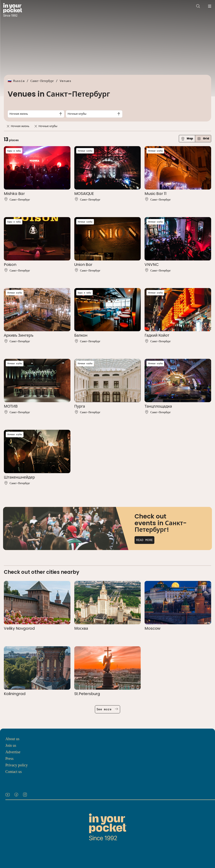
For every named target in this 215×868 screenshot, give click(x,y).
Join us (11, 745)
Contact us (14, 772)
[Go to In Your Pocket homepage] (13, 10)
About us (12, 739)
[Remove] (8, 126)
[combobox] (36, 114)
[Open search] (198, 6)
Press (9, 758)
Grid (203, 139)
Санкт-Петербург (42, 81)
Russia (19, 81)
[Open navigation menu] (210, 6)
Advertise (13, 752)
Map (187, 139)
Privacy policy (17, 765)
